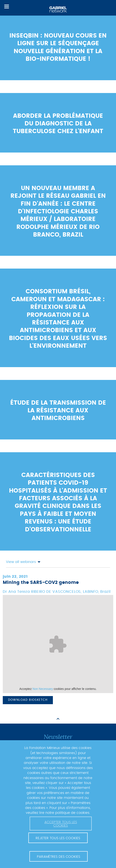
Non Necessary (43, 689)
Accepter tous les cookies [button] (61, 824)
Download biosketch (28, 700)
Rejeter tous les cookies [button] (58, 838)
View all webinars (23, 562)
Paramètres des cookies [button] (59, 857)
